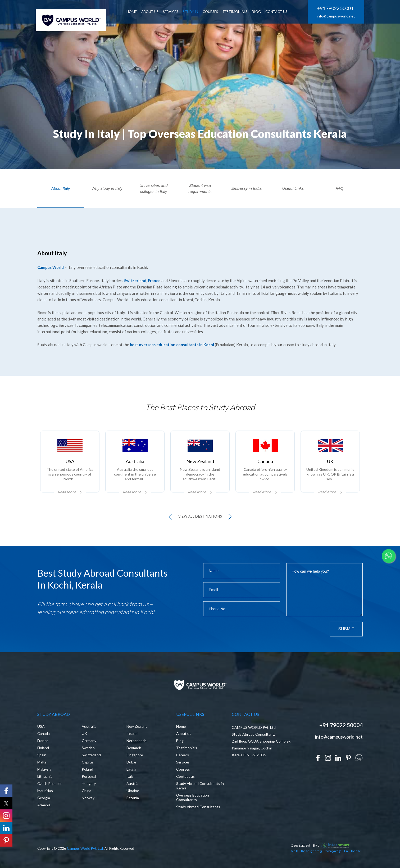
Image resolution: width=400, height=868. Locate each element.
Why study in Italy (107, 188)
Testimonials (237, 12)
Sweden (88, 750)
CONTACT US (278, 12)
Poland (87, 772)
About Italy (60, 188)
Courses (212, 12)
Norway (88, 800)
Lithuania (45, 779)
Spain (42, 757)
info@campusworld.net (336, 16)
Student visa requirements (200, 188)
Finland (43, 750)
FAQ (339, 188)
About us (184, 736)
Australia (89, 729)
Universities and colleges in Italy (154, 188)
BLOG (258, 12)
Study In (192, 12)
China (87, 793)
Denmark (134, 750)
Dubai (131, 764)
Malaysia (44, 772)
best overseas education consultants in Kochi (172, 344)
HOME (133, 12)
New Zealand (137, 729)
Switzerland (135, 280)
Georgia (44, 800)
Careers (183, 757)
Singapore (135, 757)
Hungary (89, 786)
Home (181, 729)
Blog (180, 743)
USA (41, 729)
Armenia (44, 807)
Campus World (51, 267)
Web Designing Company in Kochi (327, 854)
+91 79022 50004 (335, 8)
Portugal (89, 779)
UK (84, 736)
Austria (133, 786)
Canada (44, 736)
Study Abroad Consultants (198, 809)
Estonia (133, 800)
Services (183, 764)
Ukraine (133, 793)
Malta (42, 764)
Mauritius (45, 793)
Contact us (185, 779)
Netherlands (137, 743)
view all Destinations (200, 517)
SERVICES (172, 12)
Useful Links (293, 188)
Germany (89, 743)
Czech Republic (50, 786)
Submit (346, 630)
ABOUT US (152, 12)
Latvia (131, 772)
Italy (130, 779)
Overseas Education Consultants (193, 800)
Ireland (132, 736)
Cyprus (88, 764)
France (154, 280)
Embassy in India (247, 188)
